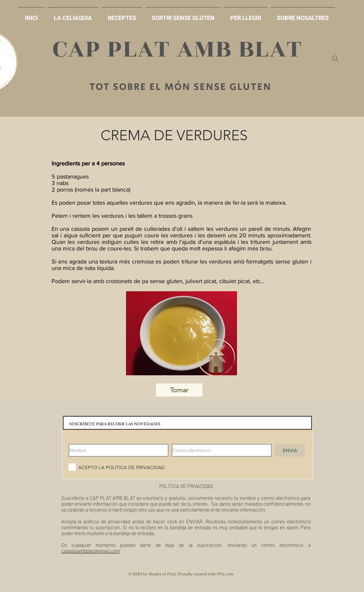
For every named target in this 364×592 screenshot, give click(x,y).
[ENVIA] (290, 450)
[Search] (335, 59)
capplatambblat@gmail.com (91, 551)
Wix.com (225, 574)
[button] (183, 15)
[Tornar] (179, 390)
